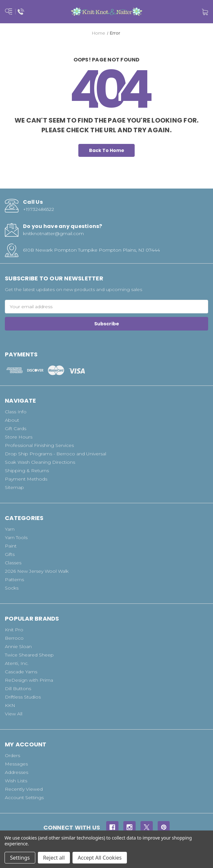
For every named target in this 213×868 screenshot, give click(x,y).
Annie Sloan (18, 646)
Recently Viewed (24, 789)
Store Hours (19, 437)
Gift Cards (16, 429)
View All (14, 714)
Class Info (16, 412)
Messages (16, 764)
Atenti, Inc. (17, 663)
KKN (10, 705)
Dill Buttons (18, 689)
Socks (12, 588)
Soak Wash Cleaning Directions (40, 462)
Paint (11, 546)
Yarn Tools (16, 537)
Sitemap (14, 487)
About (12, 420)
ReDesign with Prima (29, 680)
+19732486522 (39, 209)
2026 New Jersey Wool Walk (37, 571)
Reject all (54, 858)
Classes (13, 563)
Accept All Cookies (100, 858)
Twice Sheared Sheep (29, 655)
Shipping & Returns (27, 471)
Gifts (10, 554)
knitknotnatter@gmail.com (53, 233)
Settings (20, 858)
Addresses (17, 772)
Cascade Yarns (21, 672)
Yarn (10, 529)
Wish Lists (16, 781)
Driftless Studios (23, 697)
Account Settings (24, 797)
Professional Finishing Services (39, 445)
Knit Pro (14, 630)
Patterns (14, 580)
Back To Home (107, 150)
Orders (12, 755)
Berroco (14, 638)
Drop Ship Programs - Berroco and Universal (56, 454)
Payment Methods (26, 479)
